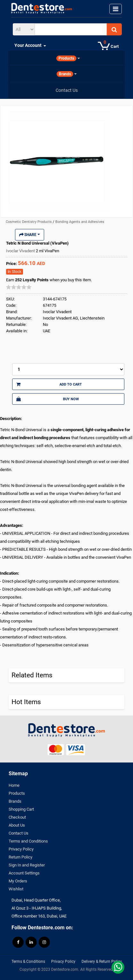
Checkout (17, 817)
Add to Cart (49, 384)
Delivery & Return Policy (102, 962)
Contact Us (19, 833)
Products (17, 793)
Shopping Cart (21, 809)
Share (30, 235)
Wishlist (16, 889)
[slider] (19, 287)
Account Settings (24, 873)
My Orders (18, 881)
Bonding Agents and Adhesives (80, 222)
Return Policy (20, 857)
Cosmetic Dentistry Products (29, 222)
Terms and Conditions (28, 841)
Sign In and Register (27, 865)
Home (14, 785)
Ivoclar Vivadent (21, 251)
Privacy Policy (21, 849)
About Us (17, 825)
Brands (15, 801)
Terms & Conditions (28, 962)
